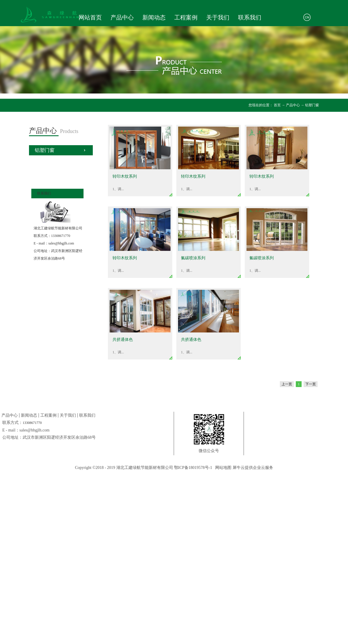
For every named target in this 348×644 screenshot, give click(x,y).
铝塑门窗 (312, 105)
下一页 (311, 384)
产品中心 (293, 105)
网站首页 (90, 17)
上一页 (287, 384)
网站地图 (222, 468)
